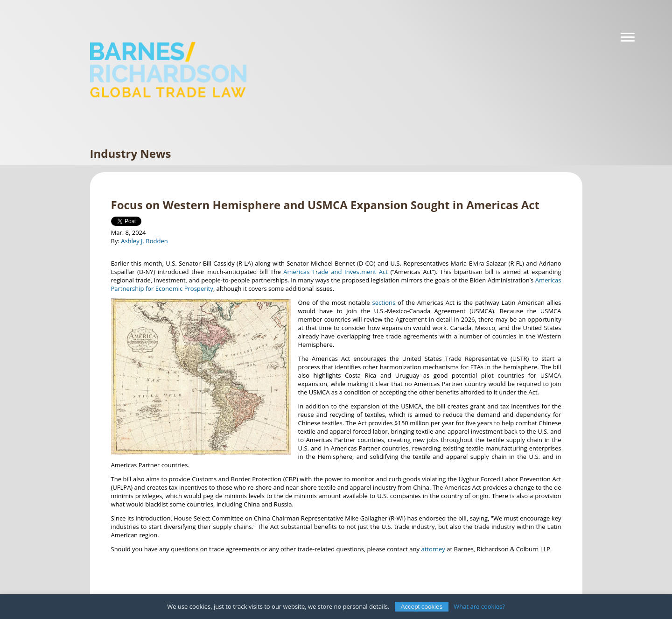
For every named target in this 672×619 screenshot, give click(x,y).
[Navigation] (628, 37)
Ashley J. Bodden (144, 241)
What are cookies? (479, 606)
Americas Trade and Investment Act (336, 272)
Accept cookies (422, 607)
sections (384, 302)
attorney (433, 549)
